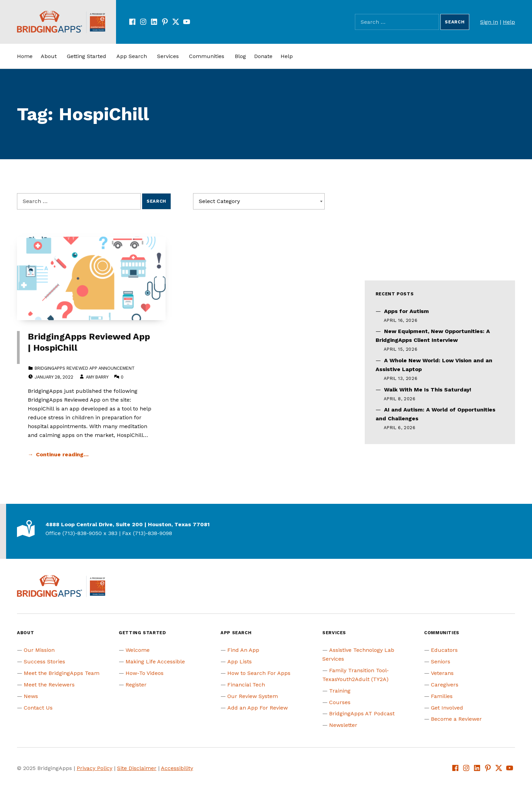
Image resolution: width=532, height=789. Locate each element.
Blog (240, 56)
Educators (444, 650)
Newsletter (343, 725)
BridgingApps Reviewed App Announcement (85, 368)
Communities (207, 56)
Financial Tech (246, 685)
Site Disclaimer (137, 768)
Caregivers (445, 685)
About (49, 56)
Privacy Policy (94, 768)
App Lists (240, 662)
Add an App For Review (258, 708)
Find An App (243, 650)
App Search (132, 56)
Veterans (442, 673)
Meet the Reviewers (49, 685)
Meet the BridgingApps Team (62, 673)
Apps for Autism (406, 311)
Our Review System (253, 696)
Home (25, 56)
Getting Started (87, 56)
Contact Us (38, 708)
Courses (340, 702)
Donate (263, 56)
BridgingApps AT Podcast (362, 713)
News (31, 696)
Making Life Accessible (155, 662)
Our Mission (39, 650)
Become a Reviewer (456, 719)
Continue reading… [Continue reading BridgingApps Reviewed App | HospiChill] (62, 454)
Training (340, 691)
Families (442, 696)
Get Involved (447, 708)
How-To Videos (145, 673)
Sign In (489, 22)
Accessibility (177, 768)
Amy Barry (97, 377)
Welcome (138, 650)
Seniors (441, 662)
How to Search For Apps (259, 673)
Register (136, 685)
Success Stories (44, 662)
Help (509, 22)
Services (168, 56)
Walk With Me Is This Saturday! (428, 390)
